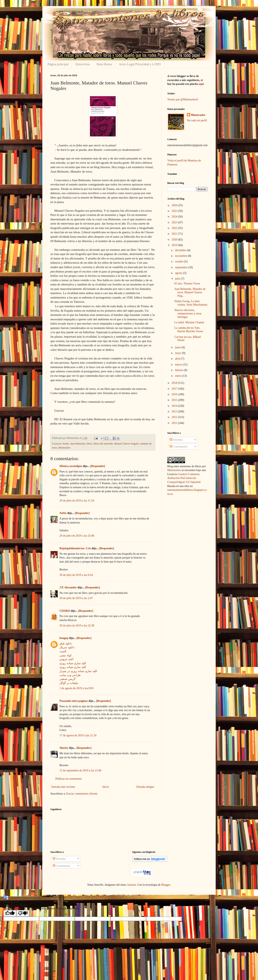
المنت (63, 651)
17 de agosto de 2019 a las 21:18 (78, 735)
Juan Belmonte (78, 444)
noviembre (181, 256)
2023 (175, 222)
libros (89, 444)
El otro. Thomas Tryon (187, 283)
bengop (64, 638)
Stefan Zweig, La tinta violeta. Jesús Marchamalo (191, 303)
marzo (179, 365)
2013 (175, 411)
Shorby (64, 748)
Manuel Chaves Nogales (127, 444)
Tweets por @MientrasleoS (183, 99)
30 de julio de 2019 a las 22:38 (77, 626)
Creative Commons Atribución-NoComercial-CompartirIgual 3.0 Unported (184, 478)
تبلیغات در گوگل (69, 683)
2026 (175, 205)
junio (178, 347)
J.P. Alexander (68, 587)
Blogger (166, 885)
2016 (175, 394)
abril (178, 359)
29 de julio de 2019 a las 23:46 (77, 536)
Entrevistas (83, 64)
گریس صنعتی (68, 679)
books (66, 444)
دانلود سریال (67, 647)
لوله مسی (65, 655)
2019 (175, 245)
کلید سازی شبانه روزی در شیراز (78, 671)
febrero (179, 370)
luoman (132, 885)
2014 (175, 406)
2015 (175, 400)
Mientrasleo (64, 448)
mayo (178, 353)
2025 (175, 211)
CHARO (65, 611)
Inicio (106, 787)
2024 (175, 217)
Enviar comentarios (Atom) (82, 794)
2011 (175, 423)
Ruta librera (104, 64)
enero (178, 376)
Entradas (176, 440)
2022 (175, 228)
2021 (175, 234)
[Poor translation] (23, 913)
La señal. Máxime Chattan (189, 322)
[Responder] (98, 466)
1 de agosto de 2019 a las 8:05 (76, 688)
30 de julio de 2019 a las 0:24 (76, 575)
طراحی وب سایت (70, 675)
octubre (179, 262)
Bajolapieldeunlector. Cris (75, 548)
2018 (175, 383)
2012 (175, 417)
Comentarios (178, 447)
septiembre (182, 267)
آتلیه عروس (66, 659)
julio (178, 279)
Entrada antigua (145, 787)
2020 (175, 240)
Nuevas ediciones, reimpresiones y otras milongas (188, 314)
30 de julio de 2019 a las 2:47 (76, 598)
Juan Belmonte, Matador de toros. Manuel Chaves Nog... (190, 292)
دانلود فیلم (66, 643)
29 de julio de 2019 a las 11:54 (77, 501)
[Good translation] (10, 913)
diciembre (181, 250)
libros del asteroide (103, 444)
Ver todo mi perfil (197, 120)
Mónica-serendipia (71, 466)
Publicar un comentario (69, 779)
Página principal (58, 64)
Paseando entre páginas (74, 701)
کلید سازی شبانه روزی (73, 663)
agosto (179, 273)
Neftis (63, 513)
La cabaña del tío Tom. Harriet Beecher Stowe (189, 330)
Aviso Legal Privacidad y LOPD (140, 64)
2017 (175, 389)
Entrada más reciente (63, 787)
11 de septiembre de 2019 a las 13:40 (80, 770)
